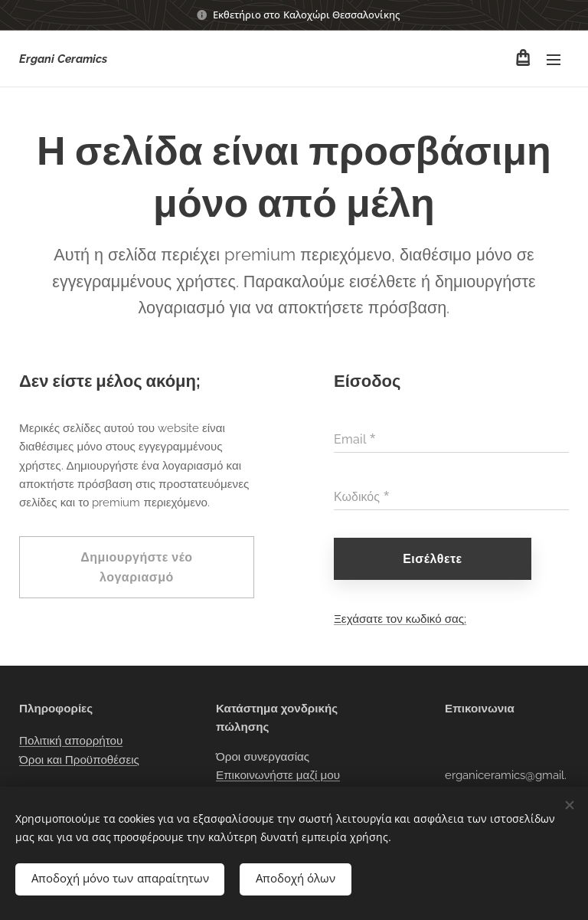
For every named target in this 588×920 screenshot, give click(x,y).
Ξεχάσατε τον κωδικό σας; (400, 619)
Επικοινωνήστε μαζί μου (278, 775)
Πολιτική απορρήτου (71, 742)
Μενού (554, 60)
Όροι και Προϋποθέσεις (79, 760)
